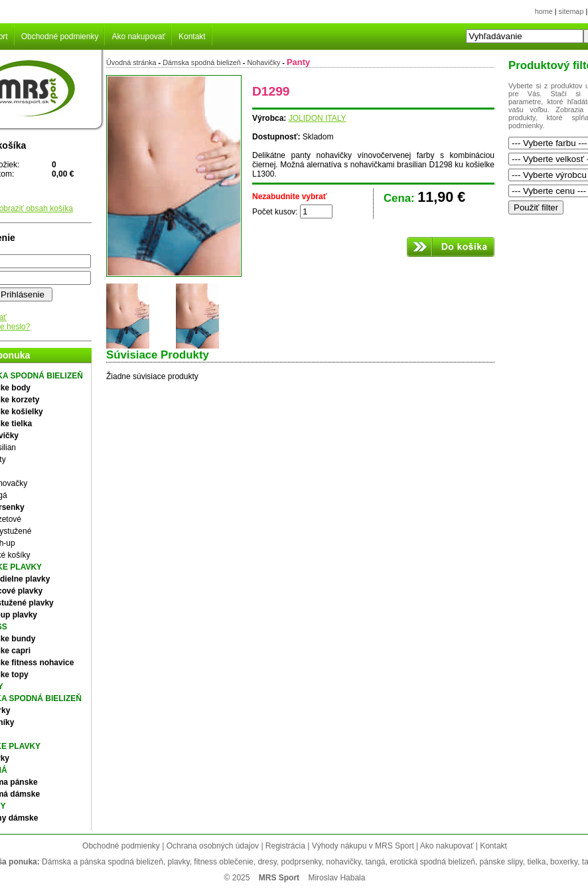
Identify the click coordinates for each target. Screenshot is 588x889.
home (544, 11)
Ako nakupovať (138, 37)
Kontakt (192, 37)
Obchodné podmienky (60, 37)
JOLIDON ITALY (318, 118)
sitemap (571, 11)
